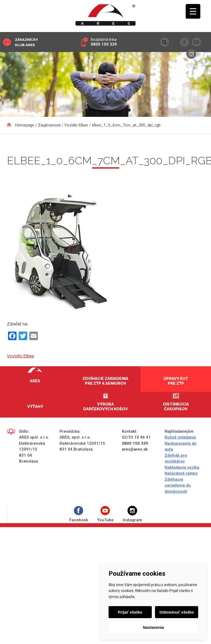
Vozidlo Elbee (21, 356)
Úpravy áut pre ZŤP (176, 381)
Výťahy (35, 407)
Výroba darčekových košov (106, 407)
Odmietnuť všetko (177, 612)
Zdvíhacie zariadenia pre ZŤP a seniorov (105, 381)
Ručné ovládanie (180, 437)
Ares (35, 381)
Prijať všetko (130, 612)
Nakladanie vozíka (182, 467)
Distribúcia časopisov (176, 407)
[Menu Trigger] (193, 11)
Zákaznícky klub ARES (26, 42)
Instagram (132, 514)
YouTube (105, 514)
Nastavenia (153, 627)
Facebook (79, 514)
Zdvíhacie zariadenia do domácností (178, 485)
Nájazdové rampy (181, 473)
